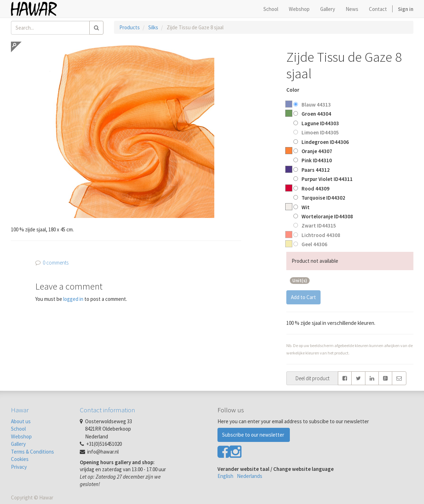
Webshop (21, 436)
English (225, 476)
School (18, 429)
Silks (153, 27)
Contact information (108, 410)
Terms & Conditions (32, 452)
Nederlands (250, 476)
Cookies (20, 459)
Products (130, 27)
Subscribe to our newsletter (254, 435)
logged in (73, 299)
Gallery (18, 444)
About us (21, 421)
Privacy (19, 467)
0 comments (56, 263)
